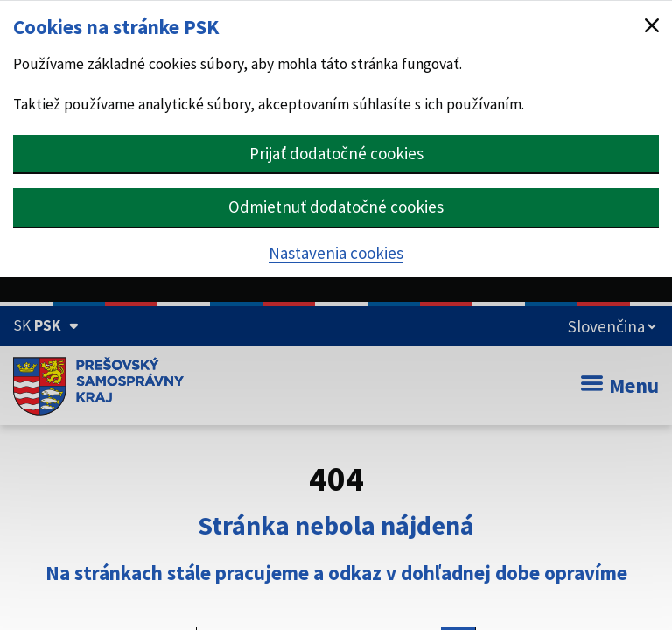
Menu (620, 385)
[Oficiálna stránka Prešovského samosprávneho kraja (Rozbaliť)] (46, 325)
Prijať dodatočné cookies (336, 153)
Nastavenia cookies (336, 253)
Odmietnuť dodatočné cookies (336, 206)
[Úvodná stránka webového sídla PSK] (98, 386)
